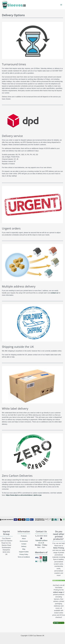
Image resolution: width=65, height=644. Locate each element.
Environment (24, 541)
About (24, 539)
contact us (54, 293)
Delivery (24, 546)
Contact (24, 544)
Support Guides (24, 552)
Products (24, 536)
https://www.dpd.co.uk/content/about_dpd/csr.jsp (24, 495)
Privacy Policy (24, 554)
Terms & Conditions (24, 557)
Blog (24, 549)
